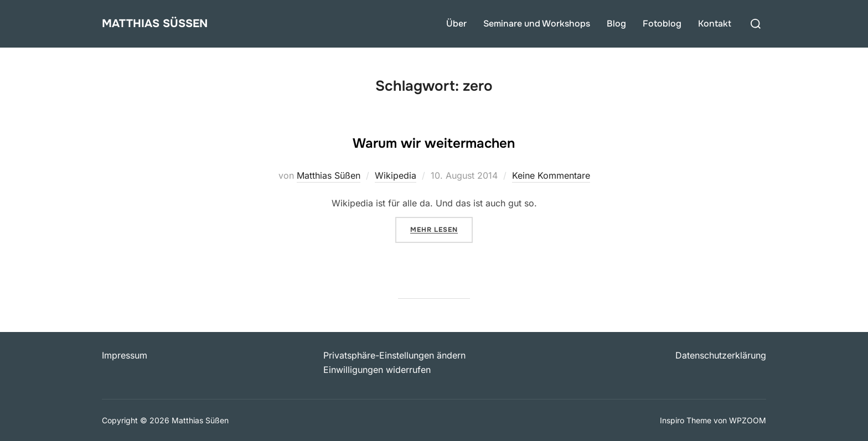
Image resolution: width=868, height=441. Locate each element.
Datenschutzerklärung (721, 355)
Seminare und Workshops (537, 24)
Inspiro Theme (686, 420)
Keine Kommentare (551, 175)
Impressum (125, 355)
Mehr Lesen (441, 229)
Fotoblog (662, 24)
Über (456, 24)
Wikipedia (396, 175)
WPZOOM (748, 420)
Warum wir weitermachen (434, 140)
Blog (616, 24)
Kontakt (715, 24)
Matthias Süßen (170, 24)
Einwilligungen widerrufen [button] (377, 370)
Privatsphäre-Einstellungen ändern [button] (394, 355)
